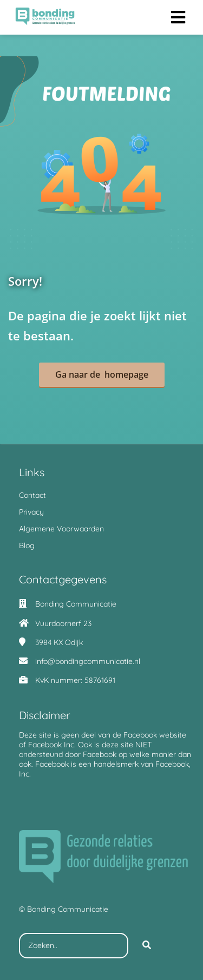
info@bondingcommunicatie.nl (88, 661)
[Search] (147, 946)
